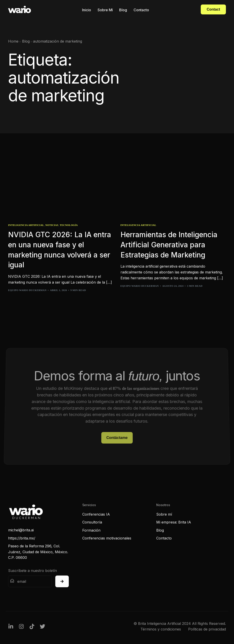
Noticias (52, 225)
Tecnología (69, 225)
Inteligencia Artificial (26, 225)
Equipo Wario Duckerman (27, 290)
